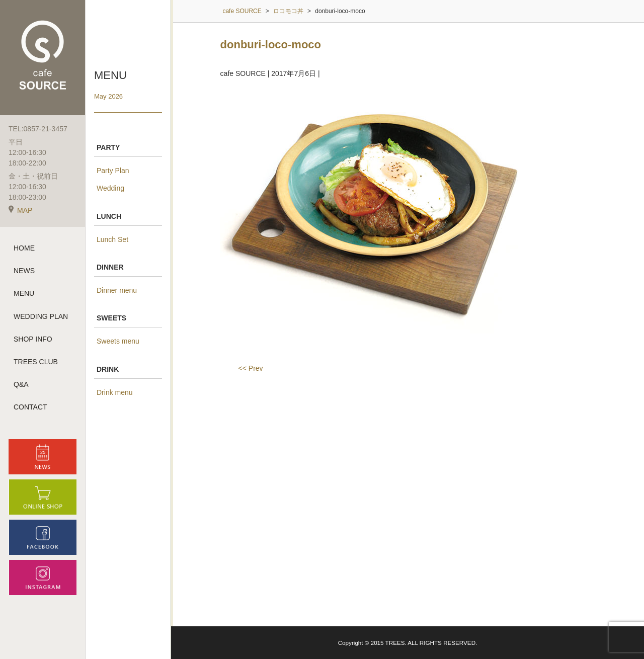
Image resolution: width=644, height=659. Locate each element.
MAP (20, 210)
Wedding (110, 188)
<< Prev (251, 368)
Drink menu (115, 392)
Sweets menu (118, 341)
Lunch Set (112, 239)
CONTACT (30, 407)
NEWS (24, 271)
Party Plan (113, 171)
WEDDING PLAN (41, 316)
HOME (24, 248)
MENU (24, 293)
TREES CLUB (36, 362)
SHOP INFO (33, 339)
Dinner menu (117, 290)
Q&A (21, 384)
